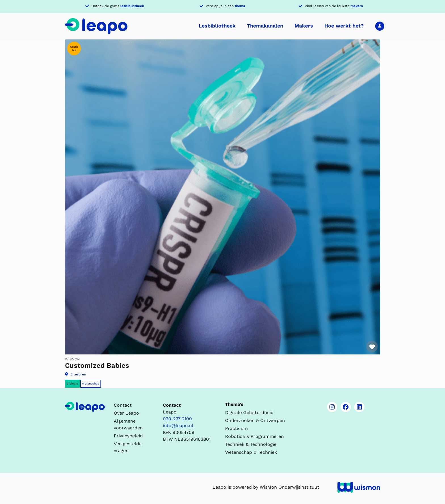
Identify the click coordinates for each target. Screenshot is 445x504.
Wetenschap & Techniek (251, 452)
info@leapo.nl (178, 426)
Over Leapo (126, 413)
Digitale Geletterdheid (249, 412)
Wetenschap (91, 384)
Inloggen (380, 26)
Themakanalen (265, 26)
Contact (123, 405)
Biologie (72, 384)
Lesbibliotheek (217, 26)
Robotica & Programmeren (254, 436)
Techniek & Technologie (251, 444)
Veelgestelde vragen (128, 447)
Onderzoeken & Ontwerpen (255, 420)
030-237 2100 (177, 419)
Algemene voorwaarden (128, 424)
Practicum (236, 428)
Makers (304, 26)
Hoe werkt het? (344, 26)
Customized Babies (97, 366)
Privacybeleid (128, 436)
